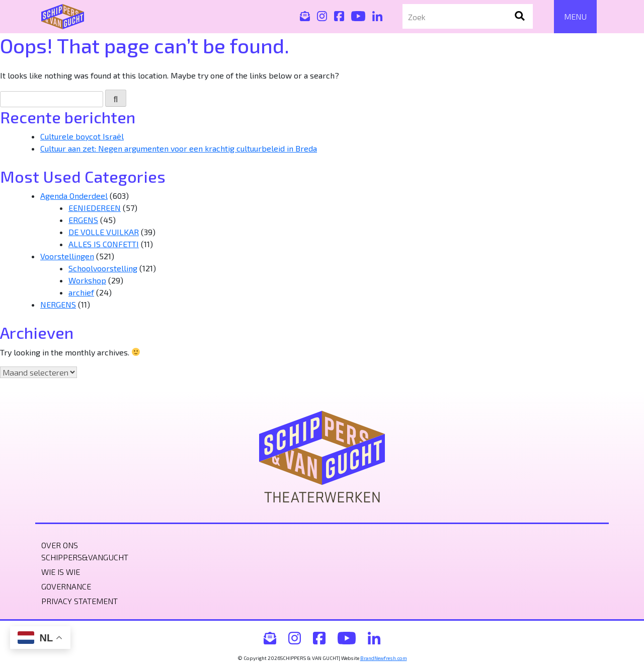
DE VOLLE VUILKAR (104, 232)
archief (81, 292)
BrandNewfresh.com (384, 658)
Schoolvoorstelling (103, 268)
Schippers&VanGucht (85, 557)
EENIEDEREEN (95, 208)
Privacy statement (79, 601)
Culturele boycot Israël (82, 136)
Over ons (60, 545)
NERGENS (58, 304)
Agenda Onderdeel (74, 196)
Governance (66, 586)
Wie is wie (61, 572)
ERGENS (83, 220)
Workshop (87, 280)
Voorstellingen (67, 256)
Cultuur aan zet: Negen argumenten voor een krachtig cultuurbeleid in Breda (179, 148)
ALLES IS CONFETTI (104, 244)
